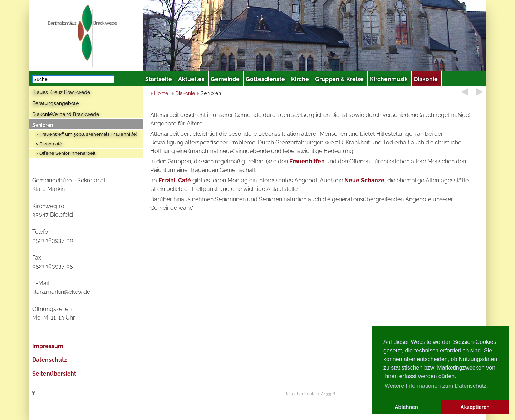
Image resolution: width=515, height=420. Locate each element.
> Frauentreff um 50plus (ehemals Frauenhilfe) (86, 134)
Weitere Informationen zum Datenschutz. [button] (436, 386)
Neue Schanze (364, 180)
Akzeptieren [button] (475, 407)
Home (161, 93)
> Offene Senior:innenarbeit (66, 153)
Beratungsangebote (55, 103)
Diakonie (185, 93)
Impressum (48, 346)
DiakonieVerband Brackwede (66, 114)
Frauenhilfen (307, 161)
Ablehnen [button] (406, 407)
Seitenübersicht (54, 374)
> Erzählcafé (49, 144)
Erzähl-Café (175, 180)
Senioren (43, 125)
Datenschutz (50, 360)
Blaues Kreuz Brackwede (61, 92)
